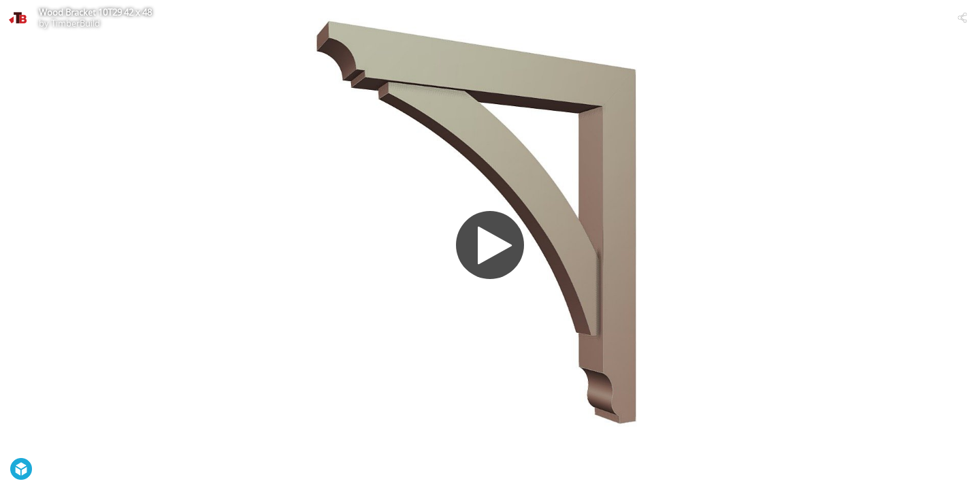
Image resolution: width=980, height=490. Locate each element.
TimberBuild (76, 23)
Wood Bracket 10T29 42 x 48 (95, 12)
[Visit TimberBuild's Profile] (18, 18)
